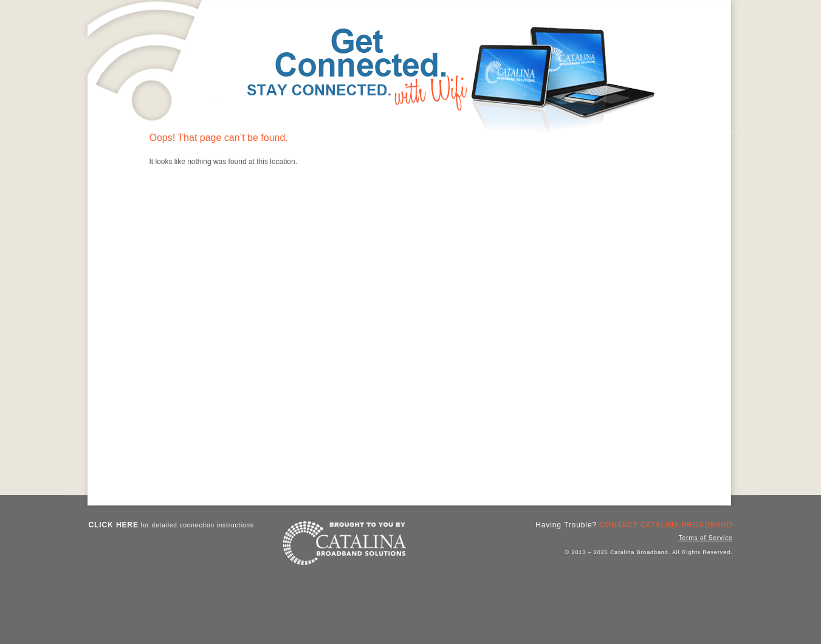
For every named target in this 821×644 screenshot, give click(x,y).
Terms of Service (706, 538)
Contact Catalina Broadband (666, 525)
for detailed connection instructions (171, 525)
